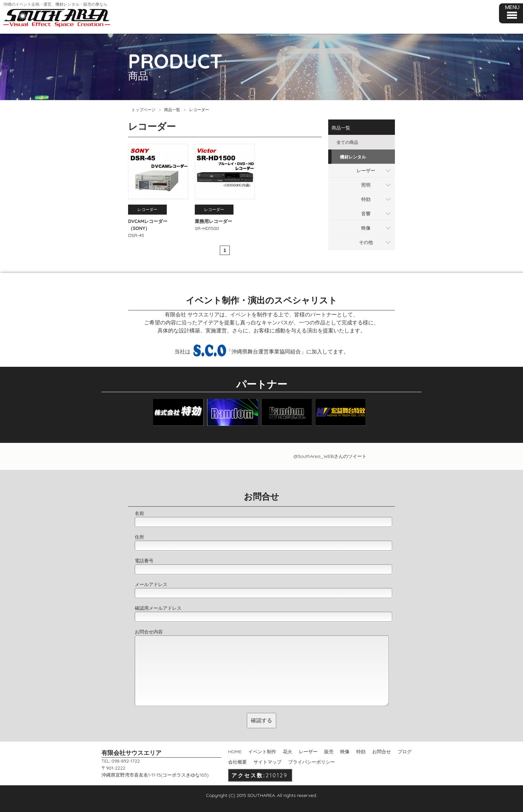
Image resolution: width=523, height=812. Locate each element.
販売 (329, 752)
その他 (366, 242)
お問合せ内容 (149, 632)
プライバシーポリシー (312, 762)
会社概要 (237, 762)
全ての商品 (347, 142)
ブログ (405, 752)
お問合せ (382, 752)
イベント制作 (262, 752)
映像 (366, 228)
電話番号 (144, 561)
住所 (139, 537)
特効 (366, 199)
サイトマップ (268, 762)
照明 (366, 185)
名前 (139, 513)
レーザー (366, 171)
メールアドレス (151, 584)
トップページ (143, 110)
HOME (235, 752)
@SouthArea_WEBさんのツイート (330, 456)
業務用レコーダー (213, 221)
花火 (288, 752)
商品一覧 (172, 110)
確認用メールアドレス (158, 608)
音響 (366, 214)
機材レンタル (353, 157)
